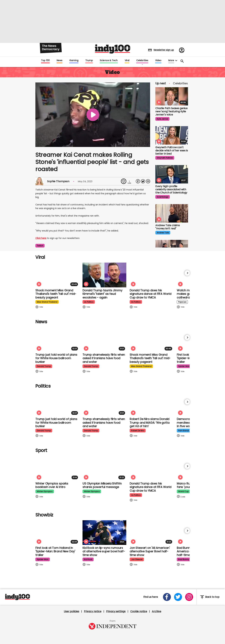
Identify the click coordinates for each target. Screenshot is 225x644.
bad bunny (184, 559)
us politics (89, 302)
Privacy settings (116, 611)
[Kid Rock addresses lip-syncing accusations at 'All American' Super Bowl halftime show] (104, 533)
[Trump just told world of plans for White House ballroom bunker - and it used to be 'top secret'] (57, 339)
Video (158, 61)
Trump (89, 61)
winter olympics (45, 491)
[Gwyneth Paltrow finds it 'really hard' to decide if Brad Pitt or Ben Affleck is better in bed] (172, 135)
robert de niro (138, 431)
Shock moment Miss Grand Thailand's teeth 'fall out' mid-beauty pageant (56, 294)
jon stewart (137, 559)
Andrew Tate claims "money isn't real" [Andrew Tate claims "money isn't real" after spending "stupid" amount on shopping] (168, 227)
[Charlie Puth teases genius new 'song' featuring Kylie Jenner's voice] (172, 96)
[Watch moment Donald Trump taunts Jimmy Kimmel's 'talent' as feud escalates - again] (104, 275)
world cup (183, 491)
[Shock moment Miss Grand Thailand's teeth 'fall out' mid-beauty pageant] (57, 275)
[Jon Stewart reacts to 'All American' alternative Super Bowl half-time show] (152, 533)
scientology (163, 197)
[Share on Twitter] (143, 181)
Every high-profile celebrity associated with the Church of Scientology (171, 189)
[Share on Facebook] (138, 181)
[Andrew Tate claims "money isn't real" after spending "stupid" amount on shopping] (172, 213)
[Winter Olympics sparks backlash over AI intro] (57, 468)
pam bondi (184, 431)
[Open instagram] (189, 597)
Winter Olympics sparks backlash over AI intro (52, 485)
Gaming (74, 61)
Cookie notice (139, 611)
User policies (71, 611)
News (60, 61)
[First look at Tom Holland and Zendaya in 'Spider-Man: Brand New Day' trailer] (57, 533)
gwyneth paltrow (165, 158)
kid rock (88, 559)
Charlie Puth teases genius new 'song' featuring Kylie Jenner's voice (171, 111)
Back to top (210, 597)
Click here (41, 238)
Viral (127, 61)
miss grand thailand (47, 302)
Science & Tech (109, 61)
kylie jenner (162, 119)
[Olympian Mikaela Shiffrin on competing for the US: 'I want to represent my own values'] (104, 468)
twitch (40, 246)
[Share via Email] (148, 181)
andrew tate (163, 233)
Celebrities (142, 61)
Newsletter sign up (164, 50)
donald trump (44, 366)
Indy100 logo (113, 49)
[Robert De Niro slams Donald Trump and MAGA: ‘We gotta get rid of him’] (152, 404)
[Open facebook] (167, 597)
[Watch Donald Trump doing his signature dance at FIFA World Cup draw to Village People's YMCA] (152, 275)
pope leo (182, 302)
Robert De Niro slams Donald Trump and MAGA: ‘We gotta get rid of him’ (150, 423)
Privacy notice (93, 611)
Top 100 (45, 61)
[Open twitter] (178, 597)
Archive (157, 611)
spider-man (184, 366)
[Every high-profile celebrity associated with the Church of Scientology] (172, 174)
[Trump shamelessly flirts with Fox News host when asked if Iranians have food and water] (104, 339)
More (171, 61)
